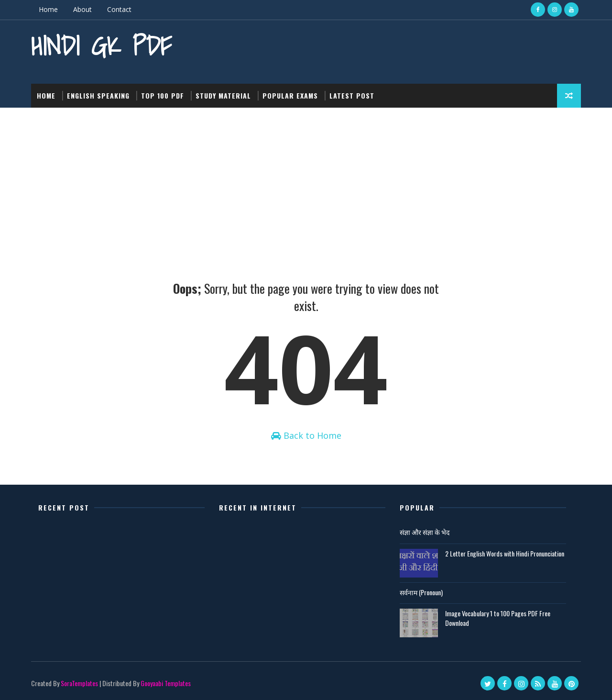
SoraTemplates (79, 683)
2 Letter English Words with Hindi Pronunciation (505, 553)
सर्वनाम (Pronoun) (421, 592)
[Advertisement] (306, 179)
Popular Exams (290, 95)
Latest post (352, 95)
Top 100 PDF (163, 95)
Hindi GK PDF (101, 46)
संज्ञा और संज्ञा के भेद (425, 532)
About (82, 9)
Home (48, 9)
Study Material (223, 95)
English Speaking (98, 95)
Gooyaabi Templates (166, 683)
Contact (119, 9)
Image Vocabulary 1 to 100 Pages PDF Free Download (498, 618)
